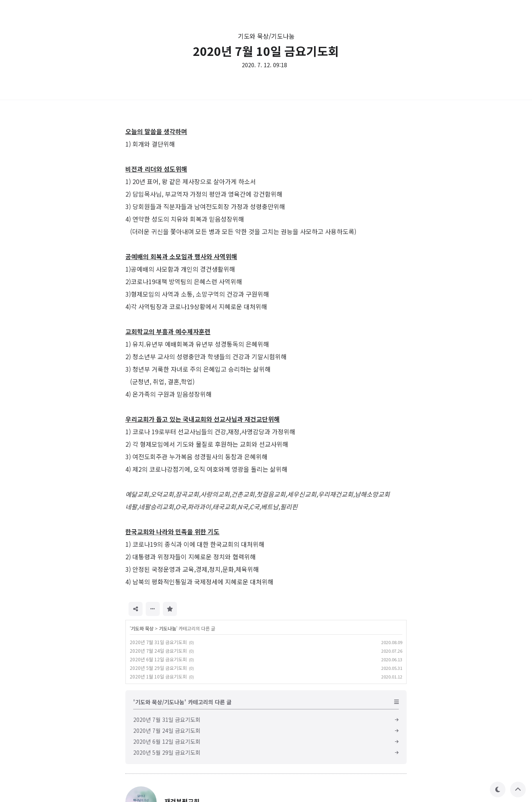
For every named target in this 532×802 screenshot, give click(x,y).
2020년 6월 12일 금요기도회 (158, 659)
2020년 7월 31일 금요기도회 (158, 642)
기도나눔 (168, 628)
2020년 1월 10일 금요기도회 (158, 676)
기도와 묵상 (142, 628)
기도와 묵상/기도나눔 (266, 36)
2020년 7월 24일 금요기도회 (158, 651)
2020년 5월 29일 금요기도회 (158, 668)
